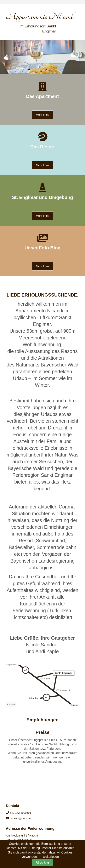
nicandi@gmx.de (21, 818)
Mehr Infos (42, 115)
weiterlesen (51, 857)
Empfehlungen (43, 720)
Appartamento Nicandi (40, 17)
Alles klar (42, 862)
